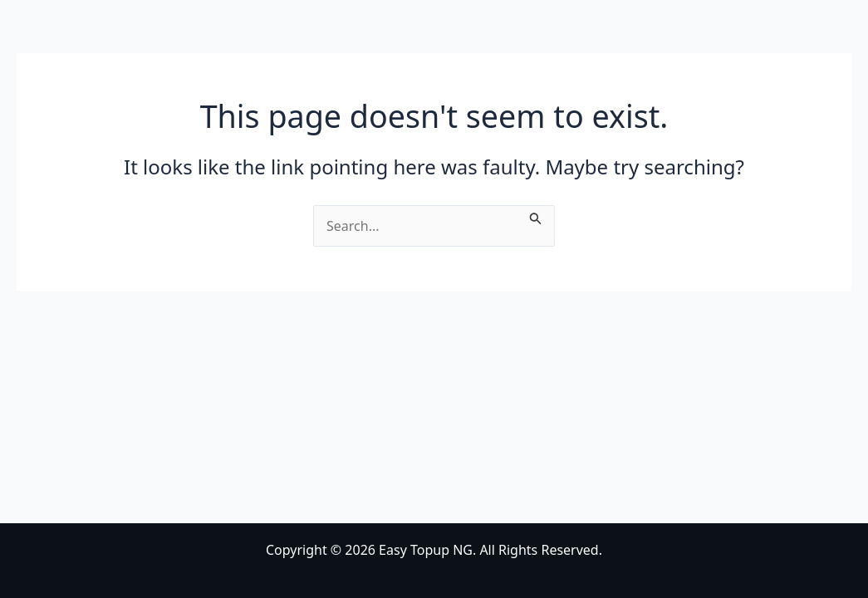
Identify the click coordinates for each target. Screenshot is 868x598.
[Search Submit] (536, 215)
